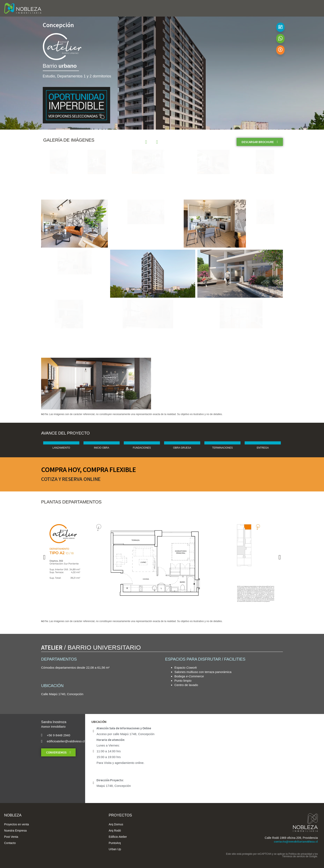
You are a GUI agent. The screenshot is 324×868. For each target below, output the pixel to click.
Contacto (10, 843)
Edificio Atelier (118, 837)
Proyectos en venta (17, 824)
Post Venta (11, 837)
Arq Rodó (115, 831)
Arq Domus (116, 824)
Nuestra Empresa (15, 831)
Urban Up (115, 849)
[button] (44, 557)
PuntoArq (115, 843)
